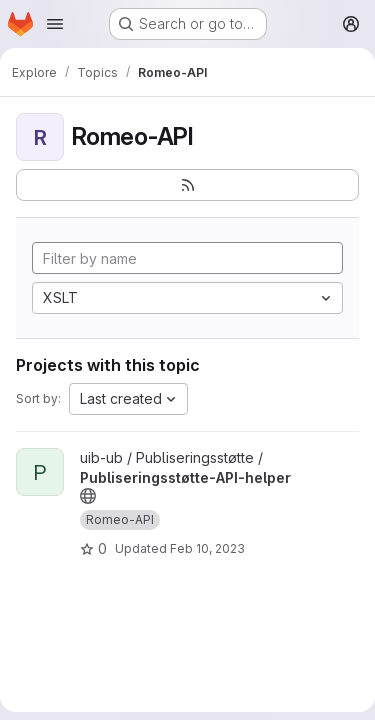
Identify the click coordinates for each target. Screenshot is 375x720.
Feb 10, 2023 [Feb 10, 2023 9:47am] (207, 548)
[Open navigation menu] (55, 24)
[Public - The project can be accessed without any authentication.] (88, 496)
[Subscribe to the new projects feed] (187, 185)
